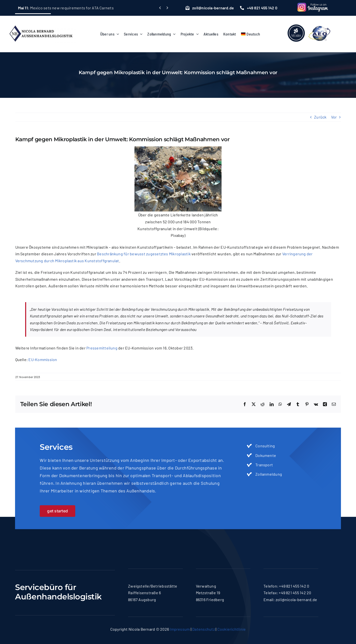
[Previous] (160, 8)
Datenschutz (204, 629)
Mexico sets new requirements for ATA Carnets (66, 8)
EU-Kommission (43, 359)
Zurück (320, 117)
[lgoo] (309, 23)
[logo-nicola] (41, 23)
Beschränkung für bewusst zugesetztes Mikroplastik (144, 254)
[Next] (167, 8)
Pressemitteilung (102, 348)
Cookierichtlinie (232, 629)
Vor (334, 117)
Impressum (180, 629)
